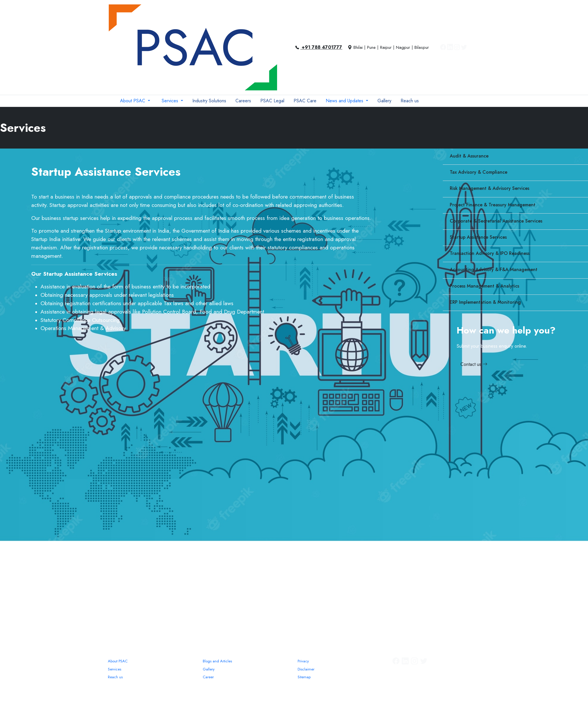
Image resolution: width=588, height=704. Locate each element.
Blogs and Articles (217, 661)
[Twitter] (464, 47)
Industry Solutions (209, 101)
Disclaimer (306, 669)
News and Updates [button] (345, 101)
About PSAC (118, 661)
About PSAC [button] (133, 101)
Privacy (303, 661)
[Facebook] (443, 47)
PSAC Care (305, 101)
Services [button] (171, 101)
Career (208, 677)
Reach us (115, 677)
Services (115, 669)
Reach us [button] (410, 101)
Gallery (209, 669)
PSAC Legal (272, 101)
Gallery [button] (384, 101)
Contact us (474, 364)
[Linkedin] (450, 47)
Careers (243, 101)
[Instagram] (457, 47)
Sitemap (304, 677)
